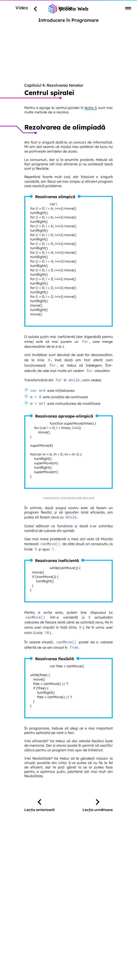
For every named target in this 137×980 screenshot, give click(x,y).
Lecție (65, 8)
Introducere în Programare (68, 20)
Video (22, 8)
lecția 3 (91, 108)
